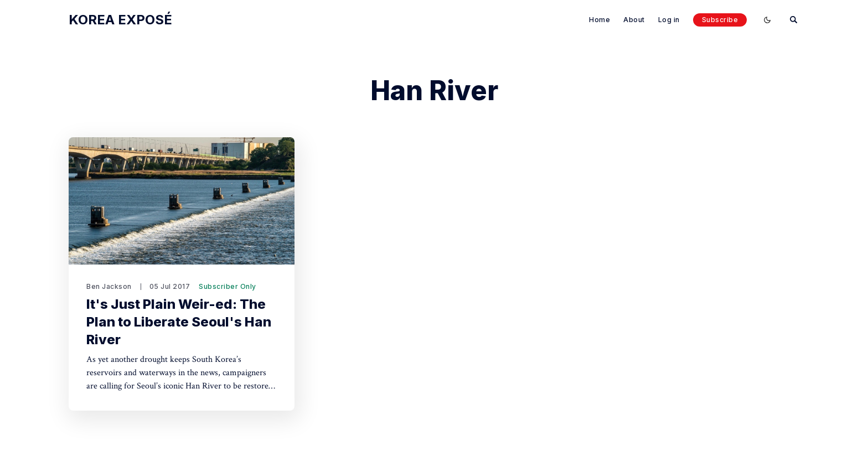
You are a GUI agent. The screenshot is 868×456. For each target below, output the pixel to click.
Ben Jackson (109, 286)
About (634, 20)
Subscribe (720, 20)
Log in (669, 20)
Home (600, 20)
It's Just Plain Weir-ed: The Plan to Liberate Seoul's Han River (179, 322)
